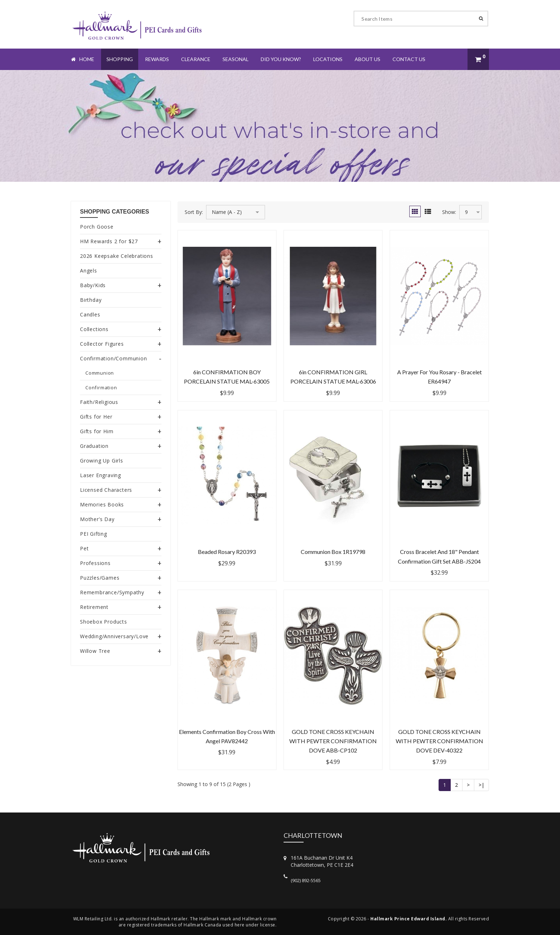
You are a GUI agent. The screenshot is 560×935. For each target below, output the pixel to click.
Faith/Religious (99, 402)
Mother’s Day (97, 519)
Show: (449, 212)
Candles (90, 314)
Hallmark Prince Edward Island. (409, 919)
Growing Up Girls (102, 461)
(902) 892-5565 (306, 880)
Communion (100, 373)
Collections (94, 329)
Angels (89, 271)
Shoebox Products (104, 622)
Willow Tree (95, 651)
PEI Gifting (94, 534)
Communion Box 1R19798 (333, 552)
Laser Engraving (101, 475)
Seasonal (236, 59)
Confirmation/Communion (114, 358)
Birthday (91, 300)
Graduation (94, 446)
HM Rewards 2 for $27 (109, 241)
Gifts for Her (96, 417)
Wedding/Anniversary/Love (114, 636)
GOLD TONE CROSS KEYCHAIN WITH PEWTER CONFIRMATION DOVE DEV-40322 (439, 741)
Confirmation (101, 387)
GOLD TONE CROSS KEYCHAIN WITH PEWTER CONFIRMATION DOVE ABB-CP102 (333, 741)
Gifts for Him (97, 431)
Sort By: (194, 212)
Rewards (157, 59)
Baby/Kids (93, 285)
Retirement (94, 607)
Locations (328, 59)
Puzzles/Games (100, 578)
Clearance (196, 59)
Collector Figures (102, 344)
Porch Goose (97, 227)
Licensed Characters (106, 490)
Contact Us (409, 59)
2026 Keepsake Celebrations (117, 256)
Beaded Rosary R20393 (227, 552)
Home (83, 59)
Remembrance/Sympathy (112, 592)
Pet (84, 548)
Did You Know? (281, 59)
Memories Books (102, 504)
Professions (95, 563)
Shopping (120, 59)
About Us (367, 59)
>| (481, 785)
